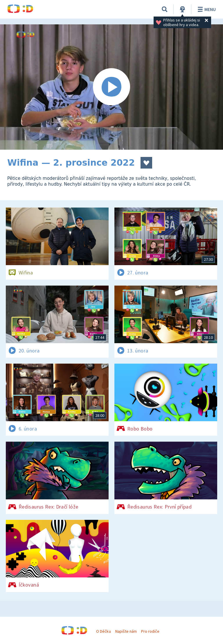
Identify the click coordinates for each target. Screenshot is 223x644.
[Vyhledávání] (165, 9)
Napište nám (126, 631)
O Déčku (103, 631)
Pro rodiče (150, 631)
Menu (206, 9)
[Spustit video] (111, 87)
